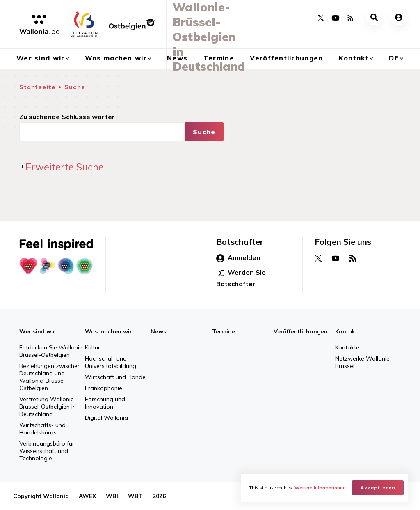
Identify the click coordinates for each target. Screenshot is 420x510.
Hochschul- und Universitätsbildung (111, 362)
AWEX (87, 496)
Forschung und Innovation (105, 403)
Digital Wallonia (106, 418)
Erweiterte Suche (65, 167)
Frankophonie (104, 388)
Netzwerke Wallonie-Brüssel (364, 362)
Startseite (38, 87)
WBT (135, 496)
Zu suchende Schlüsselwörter (67, 117)
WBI (112, 496)
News (158, 331)
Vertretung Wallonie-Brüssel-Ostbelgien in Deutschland (48, 407)
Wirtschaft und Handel (116, 377)
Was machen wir (108, 331)
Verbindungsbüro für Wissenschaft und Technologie (47, 451)
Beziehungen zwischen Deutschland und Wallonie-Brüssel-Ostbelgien (50, 377)
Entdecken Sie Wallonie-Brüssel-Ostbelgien (52, 351)
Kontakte (347, 347)
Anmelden (238, 258)
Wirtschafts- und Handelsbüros (42, 429)
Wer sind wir (37, 331)
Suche (75, 87)
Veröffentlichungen (286, 58)
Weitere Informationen (320, 488)
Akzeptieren (378, 488)
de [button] (394, 58)
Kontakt (354, 58)
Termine (224, 331)
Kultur (92, 347)
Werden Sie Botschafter (241, 278)
